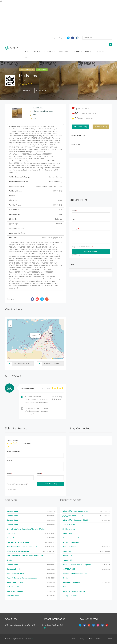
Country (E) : (35, 210)
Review (10, 461)
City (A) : (35, 224)
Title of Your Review (14, 451)
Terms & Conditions (96, 639)
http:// (35, 115)
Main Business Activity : (35, 182)
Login (54, 38)
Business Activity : (35, 186)
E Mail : (35, 238)
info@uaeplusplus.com (49, 628)
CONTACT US (64, 51)
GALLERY (37, 51)
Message (75, 229)
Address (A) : (17, 233)
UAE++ (34, 639)
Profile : (35, 149)
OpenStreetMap (60, 358)
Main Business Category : (35, 177)
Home (73, 639)
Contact (110, 639)
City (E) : (35, 219)
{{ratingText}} (27, 443)
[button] (40, 334)
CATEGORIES (50, 51)
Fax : (35, 196)
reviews (88, 119)
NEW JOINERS (77, 51)
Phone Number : (35, 191)
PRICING (88, 51)
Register (62, 38)
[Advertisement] (58, 18)
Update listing (82, 127)
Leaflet (54, 358)
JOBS (28, 58)
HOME (28, 51)
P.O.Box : (35, 200)
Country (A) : (35, 214)
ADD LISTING (100, 51)
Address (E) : (17, 228)
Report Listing (102, 127)
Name (74, 211)
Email (74, 220)
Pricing (82, 639)
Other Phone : (35, 205)
